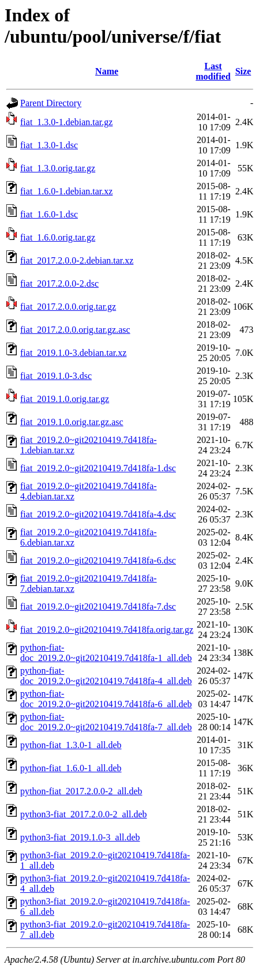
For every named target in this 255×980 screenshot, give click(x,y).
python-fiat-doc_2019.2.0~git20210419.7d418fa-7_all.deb (106, 722)
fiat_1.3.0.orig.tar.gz (58, 168)
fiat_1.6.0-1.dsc (49, 214)
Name (107, 71)
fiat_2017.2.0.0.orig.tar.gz (68, 307)
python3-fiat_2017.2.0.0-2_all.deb (84, 814)
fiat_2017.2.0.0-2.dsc (59, 284)
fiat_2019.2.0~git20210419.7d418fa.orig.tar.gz (107, 630)
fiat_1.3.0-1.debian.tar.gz (66, 122)
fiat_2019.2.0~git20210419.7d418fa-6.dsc (98, 560)
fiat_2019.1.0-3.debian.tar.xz (73, 353)
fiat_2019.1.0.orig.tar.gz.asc (72, 422)
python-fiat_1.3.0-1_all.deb (71, 745)
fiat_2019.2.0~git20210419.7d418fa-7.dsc (98, 607)
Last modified (213, 71)
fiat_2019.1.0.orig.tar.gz (65, 399)
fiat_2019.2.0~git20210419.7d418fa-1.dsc (98, 468)
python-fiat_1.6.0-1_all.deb (71, 768)
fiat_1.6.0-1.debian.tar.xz (66, 191)
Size (243, 71)
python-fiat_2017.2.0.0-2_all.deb (81, 791)
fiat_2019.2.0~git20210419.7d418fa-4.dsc (98, 514)
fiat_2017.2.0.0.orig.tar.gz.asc (75, 330)
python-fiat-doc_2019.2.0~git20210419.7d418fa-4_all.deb (106, 676)
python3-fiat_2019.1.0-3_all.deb (80, 837)
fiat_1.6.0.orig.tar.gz (58, 237)
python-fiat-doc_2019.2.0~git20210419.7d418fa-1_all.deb (106, 653)
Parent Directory (51, 103)
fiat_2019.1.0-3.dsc (56, 376)
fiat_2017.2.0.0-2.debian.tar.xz (77, 260)
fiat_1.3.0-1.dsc (49, 145)
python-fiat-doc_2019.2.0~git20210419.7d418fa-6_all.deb (106, 699)
